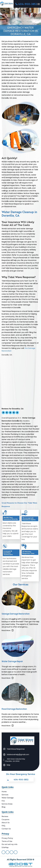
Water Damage (8, 798)
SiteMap (5, 847)
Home (4, 791)
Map (8, 765)
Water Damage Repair (12, 661)
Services (5, 795)
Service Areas (7, 804)
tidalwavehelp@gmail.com (18, 754)
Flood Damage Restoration (14, 709)
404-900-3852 (28, 4)
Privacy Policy (7, 838)
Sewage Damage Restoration (16, 614)
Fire (3, 801)
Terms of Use (7, 841)
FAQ (3, 826)
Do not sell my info (10, 844)
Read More (6, 630)
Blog (3, 807)
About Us (6, 822)
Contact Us (6, 829)
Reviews (5, 816)
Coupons (5, 819)
